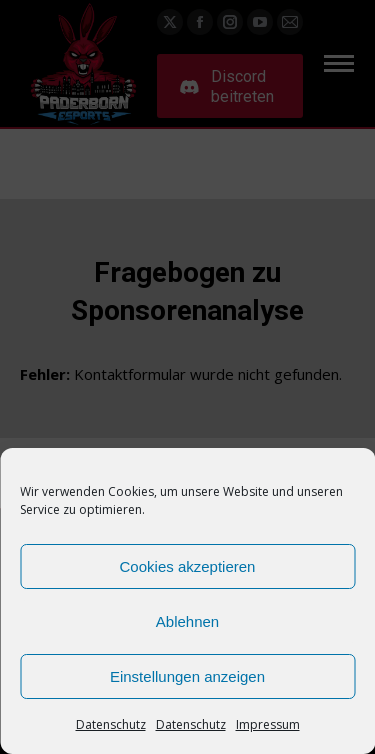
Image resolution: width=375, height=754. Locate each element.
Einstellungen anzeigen (187, 676)
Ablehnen (187, 621)
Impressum (268, 724)
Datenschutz (111, 724)
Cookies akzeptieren (188, 566)
